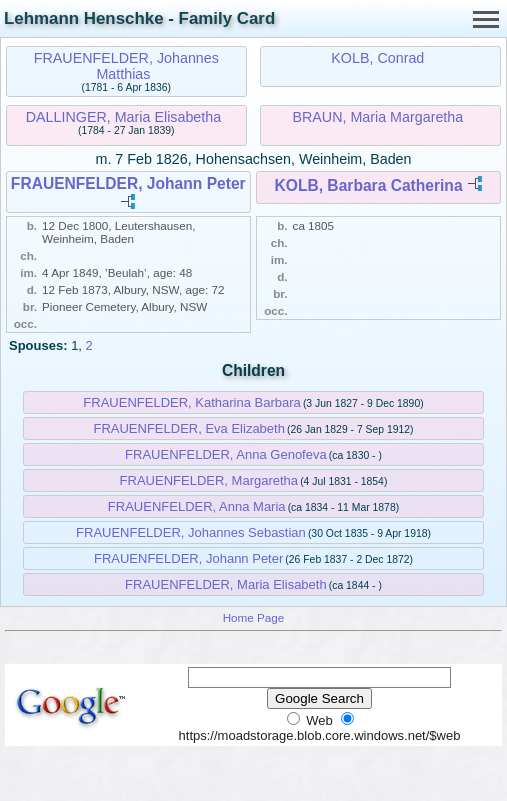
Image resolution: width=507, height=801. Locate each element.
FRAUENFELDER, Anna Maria (197, 506)
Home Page (254, 617)
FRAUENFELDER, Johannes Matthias (126, 66)
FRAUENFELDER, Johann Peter (128, 183)
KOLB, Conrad (377, 58)
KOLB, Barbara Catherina (369, 185)
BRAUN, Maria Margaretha (377, 117)
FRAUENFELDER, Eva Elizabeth (188, 428)
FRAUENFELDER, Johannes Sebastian (191, 532)
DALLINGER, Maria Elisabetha (123, 117)
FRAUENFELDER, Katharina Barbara (191, 402)
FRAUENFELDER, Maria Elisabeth (226, 584)
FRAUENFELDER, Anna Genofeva (226, 454)
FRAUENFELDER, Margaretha (209, 480)
